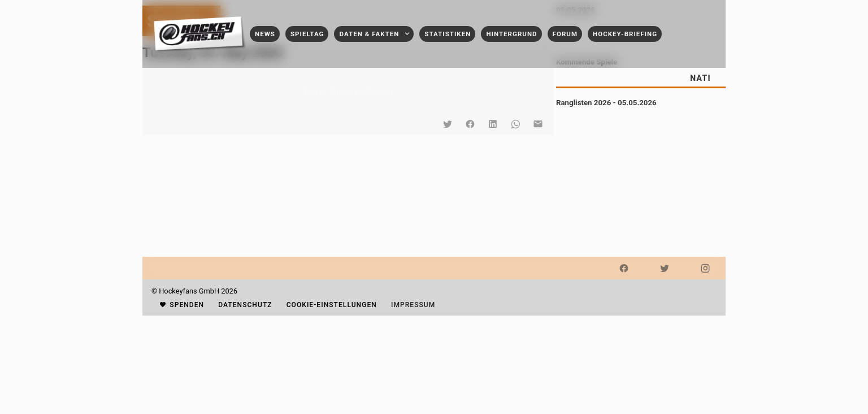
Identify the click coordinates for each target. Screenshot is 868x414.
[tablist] (641, 78)
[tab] (700, 78)
